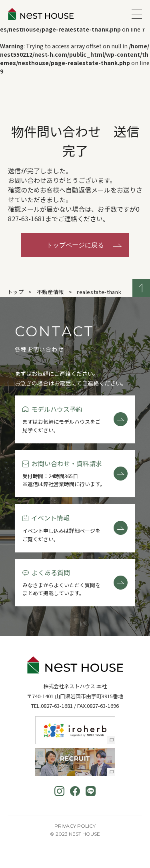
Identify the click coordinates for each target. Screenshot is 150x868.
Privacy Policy (75, 826)
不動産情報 (50, 292)
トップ (16, 292)
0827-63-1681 (57, 706)
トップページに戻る (75, 245)
